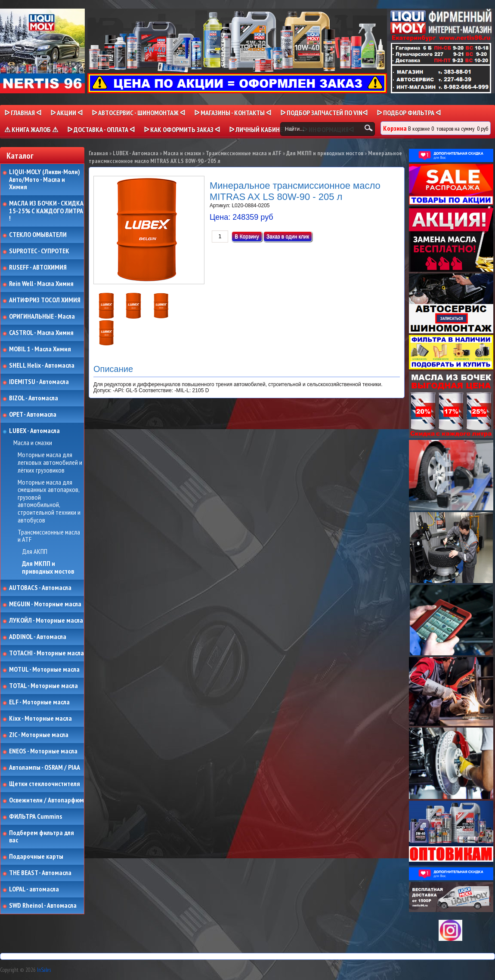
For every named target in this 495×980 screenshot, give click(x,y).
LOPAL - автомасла (34, 889)
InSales (44, 970)
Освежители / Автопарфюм (46, 800)
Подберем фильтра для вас (42, 837)
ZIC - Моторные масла (39, 735)
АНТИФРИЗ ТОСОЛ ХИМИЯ (45, 300)
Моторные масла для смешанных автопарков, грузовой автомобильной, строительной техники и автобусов (49, 501)
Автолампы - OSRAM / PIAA (45, 768)
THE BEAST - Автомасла (40, 873)
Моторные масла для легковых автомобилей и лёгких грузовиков (50, 462)
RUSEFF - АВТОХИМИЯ (38, 267)
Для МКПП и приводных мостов (48, 567)
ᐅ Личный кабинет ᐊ (261, 129)
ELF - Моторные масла (39, 702)
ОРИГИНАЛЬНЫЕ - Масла (42, 316)
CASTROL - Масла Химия (41, 333)
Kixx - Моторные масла (40, 719)
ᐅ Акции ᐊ (67, 113)
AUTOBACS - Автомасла (40, 588)
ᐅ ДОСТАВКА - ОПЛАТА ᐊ (101, 129)
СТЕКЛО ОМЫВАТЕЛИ (38, 235)
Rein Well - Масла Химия (41, 284)
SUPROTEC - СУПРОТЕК (39, 251)
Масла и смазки (33, 443)
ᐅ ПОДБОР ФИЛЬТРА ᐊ (409, 113)
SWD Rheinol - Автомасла (43, 906)
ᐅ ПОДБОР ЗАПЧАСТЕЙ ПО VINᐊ (324, 113)
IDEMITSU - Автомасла (39, 382)
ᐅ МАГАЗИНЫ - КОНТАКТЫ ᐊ (233, 113)
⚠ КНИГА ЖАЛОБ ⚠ (31, 129)
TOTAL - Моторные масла (43, 686)
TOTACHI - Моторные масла (46, 653)
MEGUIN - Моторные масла (45, 604)
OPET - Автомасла (33, 415)
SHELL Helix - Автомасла (42, 366)
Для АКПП (35, 552)
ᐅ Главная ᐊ (23, 113)
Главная (98, 153)
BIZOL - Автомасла (34, 398)
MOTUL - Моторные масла (44, 670)
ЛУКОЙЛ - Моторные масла (46, 621)
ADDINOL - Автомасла (38, 637)
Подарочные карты (36, 857)
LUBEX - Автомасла (34, 431)
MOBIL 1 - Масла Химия (40, 349)
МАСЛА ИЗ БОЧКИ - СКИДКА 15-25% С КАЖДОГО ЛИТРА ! (46, 211)
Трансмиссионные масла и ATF (49, 536)
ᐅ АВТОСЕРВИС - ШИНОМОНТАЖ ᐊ (138, 113)
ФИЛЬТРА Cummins (36, 817)
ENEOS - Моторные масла (43, 751)
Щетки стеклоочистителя (45, 784)
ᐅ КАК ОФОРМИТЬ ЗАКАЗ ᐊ (182, 129)
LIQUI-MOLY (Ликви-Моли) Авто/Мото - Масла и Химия (45, 180)
